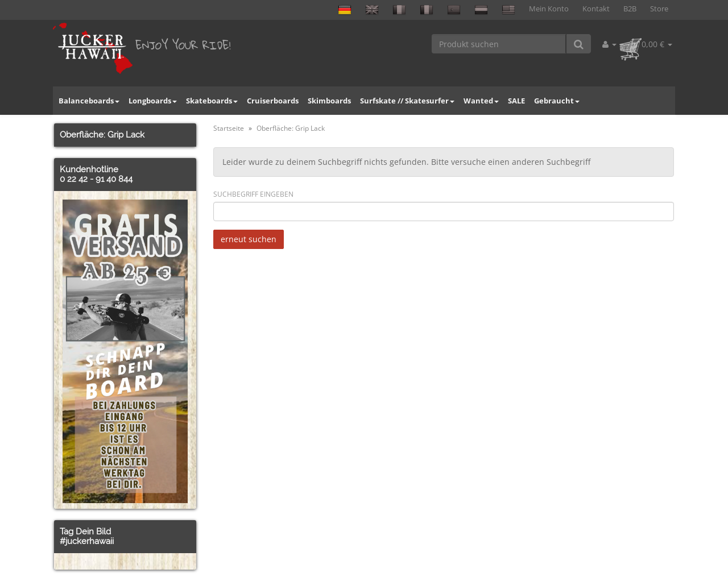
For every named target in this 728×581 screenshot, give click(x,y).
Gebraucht (557, 101)
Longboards (153, 101)
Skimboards (329, 101)
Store (659, 9)
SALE (516, 101)
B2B (630, 9)
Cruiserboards (273, 101)
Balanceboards (89, 101)
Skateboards (212, 101)
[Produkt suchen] (499, 44)
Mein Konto (549, 9)
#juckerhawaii (87, 541)
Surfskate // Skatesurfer (407, 101)
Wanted (481, 101)
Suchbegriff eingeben (253, 194)
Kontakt (596, 9)
